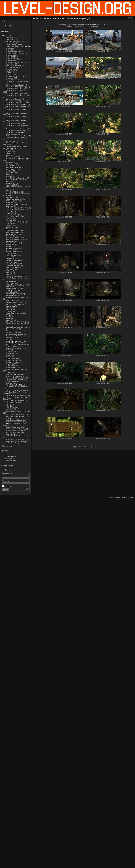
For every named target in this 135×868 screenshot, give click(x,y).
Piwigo (118, 497)
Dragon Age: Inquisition (14, 199)
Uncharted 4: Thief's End (14, 422)
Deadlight (9, 171)
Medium (8, 287)
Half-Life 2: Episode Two (14, 239)
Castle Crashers (11, 134)
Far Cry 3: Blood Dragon (14, 222)
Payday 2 (9, 311)
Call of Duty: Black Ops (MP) (16, 87)
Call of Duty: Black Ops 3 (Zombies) (18, 95)
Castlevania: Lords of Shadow (16, 136)
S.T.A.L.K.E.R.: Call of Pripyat (16, 348)
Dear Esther (10, 173)
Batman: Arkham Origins (14, 53)
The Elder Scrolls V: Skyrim (15, 395)
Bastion (8, 50)
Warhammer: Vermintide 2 (15, 430)
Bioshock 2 (9, 64)
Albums (4, 32)
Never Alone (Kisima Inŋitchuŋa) (17, 297)
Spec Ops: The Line (13, 374)
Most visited (9, 455)
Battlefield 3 (10, 57)
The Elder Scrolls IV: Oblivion (16, 390)
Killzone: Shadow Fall (13, 260)
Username (6, 476)
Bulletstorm (10, 78)
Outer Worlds (10, 306)
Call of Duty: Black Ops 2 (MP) (16, 90)
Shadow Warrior (11, 359)
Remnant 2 (9, 339)
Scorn (8, 355)
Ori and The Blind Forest (14, 304)
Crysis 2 (8, 152)
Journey (8, 257)
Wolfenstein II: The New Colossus (17, 436)
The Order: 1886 (11, 402)
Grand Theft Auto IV (13, 231)
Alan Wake (9, 38)
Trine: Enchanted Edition (14, 420)
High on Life (10, 245)
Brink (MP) (9, 74)
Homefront (9, 250)
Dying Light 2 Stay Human (15, 204)
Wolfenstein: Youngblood (14, 443)
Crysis (8, 150)
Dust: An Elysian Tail (13, 201)
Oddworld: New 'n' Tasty (14, 302)
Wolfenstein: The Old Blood (15, 441)
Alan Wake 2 (10, 39)
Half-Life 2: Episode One (14, 238)
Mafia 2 (8, 273)
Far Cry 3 (9, 220)
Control (8, 141)
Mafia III (8, 274)
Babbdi (8, 48)
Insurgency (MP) (11, 255)
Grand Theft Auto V (12, 232)
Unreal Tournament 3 (13, 427)
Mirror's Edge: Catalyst (14, 294)
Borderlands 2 (10, 73)
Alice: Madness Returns (14, 41)
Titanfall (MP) (10, 408)
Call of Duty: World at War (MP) (17, 125)
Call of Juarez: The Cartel (15, 132)
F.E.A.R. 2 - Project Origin (15, 209)
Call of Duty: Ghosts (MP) (15, 101)
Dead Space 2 (11, 169)
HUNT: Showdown (12, 234)
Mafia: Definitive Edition (14, 276)
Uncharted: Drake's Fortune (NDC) (71, 18)
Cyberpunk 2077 (11, 157)
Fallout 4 (9, 213)
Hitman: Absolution (12, 248)
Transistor (9, 418)
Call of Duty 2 (10, 80)
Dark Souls (9, 162)
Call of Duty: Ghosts (13, 99)
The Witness (10, 404)
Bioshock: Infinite (12, 67)
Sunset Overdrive (12, 381)
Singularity (9, 364)
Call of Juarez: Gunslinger (15, 131)
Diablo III (9, 181)
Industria (9, 253)
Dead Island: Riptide (13, 167)
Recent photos (10, 458)
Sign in (7, 470)
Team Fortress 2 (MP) (13, 385)
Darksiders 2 (10, 164)
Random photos (11, 457)
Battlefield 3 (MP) (12, 59)
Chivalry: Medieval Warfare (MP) (17, 138)
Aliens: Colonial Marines (14, 45)
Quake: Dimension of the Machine (17, 323)
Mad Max (9, 271)
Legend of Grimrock (12, 266)
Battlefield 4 (10, 60)
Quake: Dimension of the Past (16, 327)
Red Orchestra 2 (11, 336)
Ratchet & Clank (11, 332)
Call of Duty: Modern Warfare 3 (16, 117)
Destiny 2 (9, 176)
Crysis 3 (8, 153)
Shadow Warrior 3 (12, 362)
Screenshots (9, 36)
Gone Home (10, 229)
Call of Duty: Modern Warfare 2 (16, 109)
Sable (8, 350)
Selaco (8, 357)
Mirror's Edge (10, 292)
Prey (7, 315)
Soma (8, 373)
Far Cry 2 (9, 218)
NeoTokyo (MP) (11, 295)
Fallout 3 (9, 211)
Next (90, 447)
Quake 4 (9, 320)
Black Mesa (10, 69)
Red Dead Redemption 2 (14, 334)
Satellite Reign (11, 353)
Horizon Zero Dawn (12, 252)
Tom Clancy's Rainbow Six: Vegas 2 (18, 411)
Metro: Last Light (11, 290)
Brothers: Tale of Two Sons (15, 76)
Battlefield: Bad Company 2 (15, 62)
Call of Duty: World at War (15, 124)
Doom (8, 190)
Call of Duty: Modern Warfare (16, 104)
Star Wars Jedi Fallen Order (15, 378)
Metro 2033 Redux (12, 288)
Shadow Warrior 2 (12, 360)
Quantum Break (11, 329)
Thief (7, 406)
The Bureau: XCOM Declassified (17, 387)
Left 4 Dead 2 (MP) (12, 264)
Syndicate (9, 383)
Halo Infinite (10, 241)
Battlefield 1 (10, 55)
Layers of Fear (11, 262)
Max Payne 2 (10, 281)
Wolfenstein (10, 434)
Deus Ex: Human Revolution (16, 178)
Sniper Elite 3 (10, 366)
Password (6, 481)
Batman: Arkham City (13, 52)
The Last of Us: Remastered (15, 401)
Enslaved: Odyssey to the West (17, 208)
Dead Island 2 (10, 166)
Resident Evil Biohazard (14, 341)
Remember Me (11, 338)
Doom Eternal (10, 197)
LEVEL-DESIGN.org (128, 497)
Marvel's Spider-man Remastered (17, 278)
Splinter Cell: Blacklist (13, 376)
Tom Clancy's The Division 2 (15, 416)
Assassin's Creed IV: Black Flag (17, 46)
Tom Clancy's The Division (15, 415)
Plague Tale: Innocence (14, 313)
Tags (7, 26)
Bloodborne (10, 71)
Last (95, 447)
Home (36, 18)
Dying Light (10, 202)
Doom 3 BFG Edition (13, 192)
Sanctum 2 (9, 352)
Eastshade (9, 206)
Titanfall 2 (9, 409)
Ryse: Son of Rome (12, 346)
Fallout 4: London (12, 215)
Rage (7, 331)
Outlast (8, 308)
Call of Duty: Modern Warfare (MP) (18, 106)
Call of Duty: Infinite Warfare (15, 102)
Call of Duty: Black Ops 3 (14, 94)
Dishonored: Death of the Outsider (18, 187)
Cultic (7, 155)
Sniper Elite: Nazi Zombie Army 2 (17, 369)
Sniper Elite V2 (11, 367)
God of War (10, 227)
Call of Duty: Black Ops (14, 85)
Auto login (7, 486)
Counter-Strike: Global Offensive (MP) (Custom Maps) (16, 147)
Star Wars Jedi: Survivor (14, 380)
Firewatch (9, 225)
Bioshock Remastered (13, 66)
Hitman (8, 246)
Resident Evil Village (13, 343)
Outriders (9, 309)
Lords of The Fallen (12, 267)
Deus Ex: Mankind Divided (15, 180)
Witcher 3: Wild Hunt (13, 432)
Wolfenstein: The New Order (16, 439)
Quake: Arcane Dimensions (15, 322)
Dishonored (10, 183)
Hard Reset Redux (12, 243)
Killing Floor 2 (10, 259)
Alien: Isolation (11, 43)
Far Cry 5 (9, 224)
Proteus (8, 316)
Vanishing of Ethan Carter (15, 429)
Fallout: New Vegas (12, 216)
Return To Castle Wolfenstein (16, 345)
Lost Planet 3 (10, 269)
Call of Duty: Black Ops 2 (14, 88)
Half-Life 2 (9, 236)
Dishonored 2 (10, 185)
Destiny (8, 174)
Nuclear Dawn (11, 301)
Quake (8, 318)
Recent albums (10, 460)
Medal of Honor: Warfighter (15, 285)
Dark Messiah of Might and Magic (17, 159)
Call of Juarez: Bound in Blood (16, 129)
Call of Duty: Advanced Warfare (17, 81)
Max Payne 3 (10, 283)
